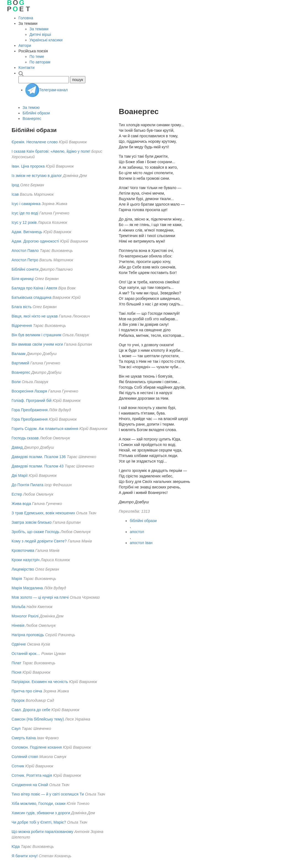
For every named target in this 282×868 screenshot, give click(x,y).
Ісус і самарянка (26, 204)
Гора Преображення (30, 410)
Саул (16, 729)
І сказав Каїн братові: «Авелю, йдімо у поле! (51, 151)
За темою (31, 108)
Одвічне (19, 644)
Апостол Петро (25, 260)
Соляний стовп (25, 757)
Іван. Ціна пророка (28, 166)
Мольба (18, 607)
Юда (16, 846)
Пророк (18, 700)
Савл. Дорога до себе (31, 710)
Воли (16, 382)
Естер (17, 494)
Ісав (15, 194)
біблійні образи (143, 521)
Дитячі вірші (40, 34)
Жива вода (21, 504)
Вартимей (20, 363)
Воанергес (32, 119)
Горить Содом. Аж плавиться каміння (45, 429)
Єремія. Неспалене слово (35, 142)
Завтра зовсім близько (32, 522)
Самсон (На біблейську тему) (38, 719)
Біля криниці (23, 279)
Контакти (26, 68)
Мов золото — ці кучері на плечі (40, 597)
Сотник (18, 766)
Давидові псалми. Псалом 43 (38, 466)
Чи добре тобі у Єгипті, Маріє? (39, 822)
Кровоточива (23, 550)
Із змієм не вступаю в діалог (37, 176)
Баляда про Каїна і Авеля (34, 288)
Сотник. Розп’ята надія (32, 775)
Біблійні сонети (25, 269)
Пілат (16, 663)
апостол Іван (141, 543)
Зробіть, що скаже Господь (36, 532)
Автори (25, 45)
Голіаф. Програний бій (32, 401)
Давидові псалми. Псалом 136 (39, 457)
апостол (137, 532)
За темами (39, 29)
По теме (37, 57)
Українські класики (46, 40)
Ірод (15, 185)
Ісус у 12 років (24, 222)
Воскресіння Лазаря (29, 391)
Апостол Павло (25, 251)
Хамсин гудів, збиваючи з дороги (41, 813)
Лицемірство (23, 569)
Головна (26, 18)
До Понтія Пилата (27, 485)
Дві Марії (20, 475)
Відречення (22, 326)
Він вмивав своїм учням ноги (37, 344)
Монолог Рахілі (25, 616)
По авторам (40, 62)
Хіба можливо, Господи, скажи (39, 803)
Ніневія (18, 625)
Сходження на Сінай (30, 785)
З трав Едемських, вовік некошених (43, 513)
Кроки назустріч (26, 560)
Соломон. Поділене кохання (37, 747)
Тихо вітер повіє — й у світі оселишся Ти (48, 794)
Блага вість (22, 307)
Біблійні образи (36, 113)
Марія (17, 579)
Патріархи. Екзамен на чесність (40, 682)
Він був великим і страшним (36, 335)
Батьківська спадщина (32, 297)
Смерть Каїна (24, 738)
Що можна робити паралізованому (42, 832)
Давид (17, 447)
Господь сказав (25, 438)
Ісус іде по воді (25, 213)
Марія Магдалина (27, 588)
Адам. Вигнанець (27, 232)
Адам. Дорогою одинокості (35, 241)
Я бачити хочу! (25, 856)
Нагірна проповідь (28, 635)
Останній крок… (26, 654)
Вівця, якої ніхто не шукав (35, 316)
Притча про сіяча (27, 691)
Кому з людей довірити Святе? (39, 541)
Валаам (19, 354)
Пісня (17, 672)
